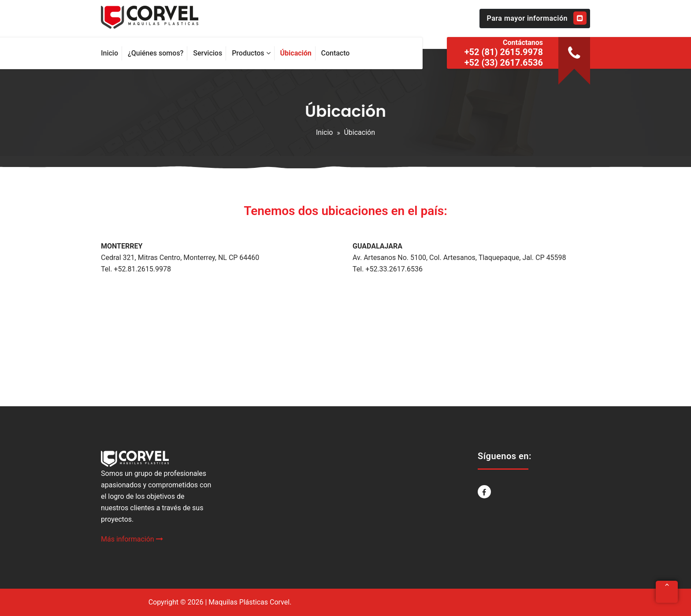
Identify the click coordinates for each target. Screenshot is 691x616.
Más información (132, 539)
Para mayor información (537, 18)
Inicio (324, 132)
